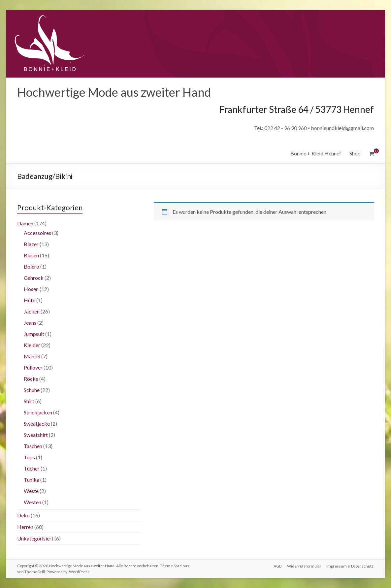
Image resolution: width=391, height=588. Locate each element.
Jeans (30, 323)
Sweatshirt (36, 435)
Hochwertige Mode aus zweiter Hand (114, 92)
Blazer (31, 244)
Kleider (32, 345)
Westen (33, 502)
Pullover (33, 367)
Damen (25, 223)
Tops (29, 457)
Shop (355, 153)
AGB (278, 566)
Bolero (32, 266)
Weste (31, 491)
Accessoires (37, 233)
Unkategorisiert (35, 538)
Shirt (29, 401)
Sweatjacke (37, 424)
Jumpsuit (34, 334)
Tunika (32, 480)
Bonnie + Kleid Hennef (316, 153)
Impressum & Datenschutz (350, 566)
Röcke (31, 379)
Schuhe (32, 390)
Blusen (31, 255)
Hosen (31, 289)
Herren (25, 527)
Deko (23, 515)
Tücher (32, 468)
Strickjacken (38, 412)
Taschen (33, 446)
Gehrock (34, 278)
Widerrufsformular (304, 566)
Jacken (32, 311)
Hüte (30, 300)
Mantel (32, 356)
